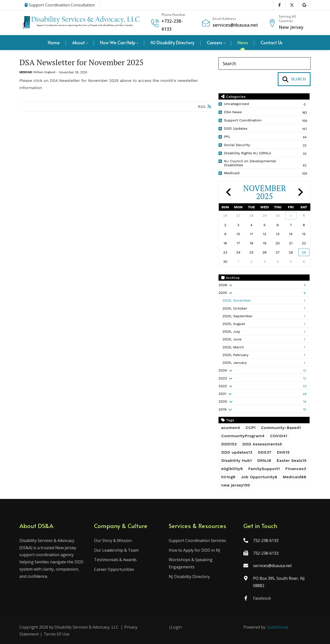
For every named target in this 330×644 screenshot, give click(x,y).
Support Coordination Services (197, 540)
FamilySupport (264, 469)
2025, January (235, 363)
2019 (222, 409)
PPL (227, 137)
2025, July (231, 331)
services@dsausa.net (235, 25)
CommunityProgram (243, 436)
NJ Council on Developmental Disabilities (250, 163)
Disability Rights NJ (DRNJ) (247, 153)
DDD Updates (236, 128)
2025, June (232, 339)
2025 (223, 293)
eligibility (232, 469)
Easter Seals (292, 460)
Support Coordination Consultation (60, 5)
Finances (296, 469)
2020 (223, 401)
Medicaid (26, 72)
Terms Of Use (56, 634)
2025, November (237, 300)
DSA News (233, 112)
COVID (279, 436)
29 (304, 252)
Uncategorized (236, 104)
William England (44, 72)
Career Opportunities (114, 569)
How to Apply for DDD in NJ (194, 550)
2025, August (234, 324)
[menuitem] (54, 43)
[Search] (265, 63)
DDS (265, 452)
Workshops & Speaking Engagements (191, 563)
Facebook (262, 598)
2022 (223, 386)
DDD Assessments (262, 444)
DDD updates (237, 452)
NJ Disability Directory (189, 577)
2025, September (238, 316)
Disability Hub (237, 460)
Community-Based (281, 428)
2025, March (233, 347)
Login (176, 627)
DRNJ (264, 460)
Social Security (237, 145)
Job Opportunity (259, 477)
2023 (223, 378)
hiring (228, 477)
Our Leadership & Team (116, 550)
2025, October (235, 308)
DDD (229, 444)
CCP (251, 428)
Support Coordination (243, 120)
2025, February (235, 355)
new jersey (236, 485)
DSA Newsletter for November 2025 (82, 62)
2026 (223, 285)
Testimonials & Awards (115, 560)
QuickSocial (278, 627)
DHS (283, 452)
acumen (231, 428)
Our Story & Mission (113, 540)
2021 (222, 394)
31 (291, 215)
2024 (223, 370)
